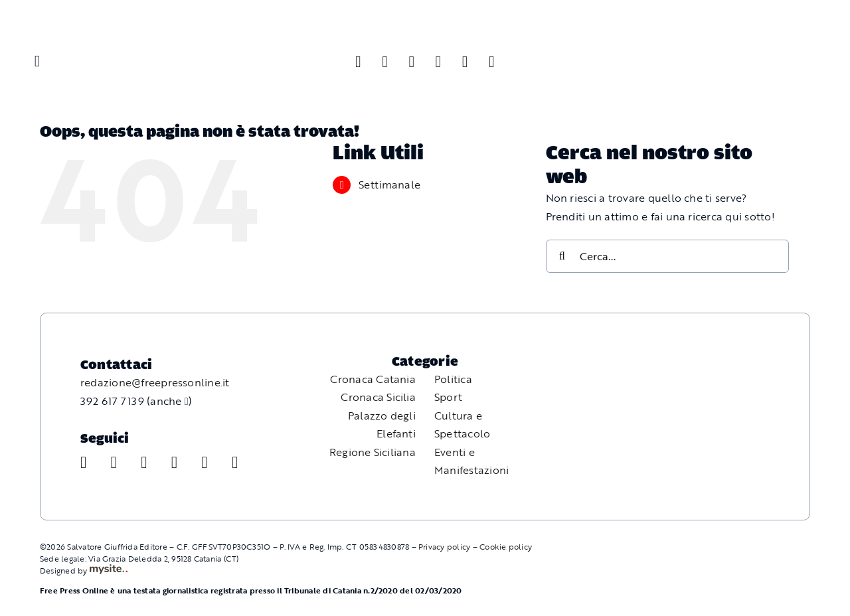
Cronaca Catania (373, 379)
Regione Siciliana (373, 452)
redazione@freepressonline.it (155, 382)
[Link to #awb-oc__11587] (37, 61)
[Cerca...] (668, 256)
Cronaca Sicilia (378, 397)
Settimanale (390, 185)
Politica (453, 379)
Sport (448, 397)
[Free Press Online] (777, 25)
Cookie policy (506, 546)
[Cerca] (562, 256)
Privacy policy (444, 546)
